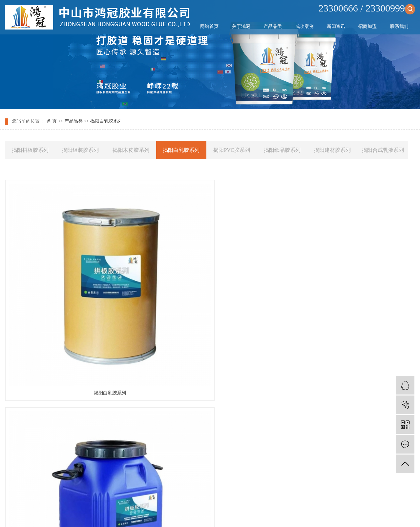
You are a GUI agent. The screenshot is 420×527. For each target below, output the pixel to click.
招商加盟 (367, 26)
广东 (260, 515)
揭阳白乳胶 (351, 312)
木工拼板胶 (267, 498)
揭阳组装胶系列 (80, 150)
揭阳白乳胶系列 (106, 122)
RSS (203, 490)
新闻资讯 (336, 26)
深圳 (249, 515)
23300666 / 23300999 (367, 8)
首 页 (52, 122)
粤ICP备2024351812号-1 (166, 507)
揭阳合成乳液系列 (383, 150)
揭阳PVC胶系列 (231, 150)
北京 (229, 515)
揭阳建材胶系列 (332, 150)
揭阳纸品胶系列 (282, 150)
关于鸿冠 (241, 26)
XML (215, 490)
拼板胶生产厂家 (296, 498)
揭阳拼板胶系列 (30, 150)
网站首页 (209, 26)
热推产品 (144, 515)
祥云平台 (225, 507)
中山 (198, 515)
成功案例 (304, 26)
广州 (239, 515)
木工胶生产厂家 (238, 498)
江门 (281, 515)
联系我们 (399, 26)
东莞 (270, 515)
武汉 (208, 515)
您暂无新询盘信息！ (244, 490)
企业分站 (165, 490)
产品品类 (273, 26)
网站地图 (186, 490)
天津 (187, 515)
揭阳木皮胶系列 (131, 150)
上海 (219, 515)
